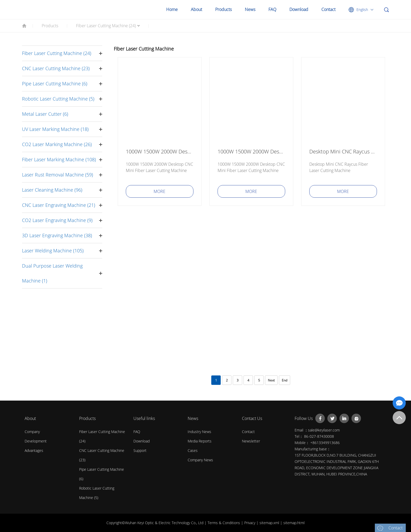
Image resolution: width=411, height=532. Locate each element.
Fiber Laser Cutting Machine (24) (106, 26)
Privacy (250, 523)
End (285, 380)
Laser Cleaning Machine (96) (52, 190)
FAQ (272, 9)
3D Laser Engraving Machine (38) (57, 235)
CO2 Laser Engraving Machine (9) (57, 220)
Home (172, 9)
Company (32, 432)
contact (248, 432)
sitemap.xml (270, 523)
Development (36, 441)
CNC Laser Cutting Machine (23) (56, 68)
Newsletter (251, 441)
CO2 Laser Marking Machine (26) (57, 144)
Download (299, 9)
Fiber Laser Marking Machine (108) (59, 159)
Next (271, 380)
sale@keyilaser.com (324, 430)
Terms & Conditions (224, 523)
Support (140, 450)
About (196, 9)
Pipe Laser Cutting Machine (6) (55, 84)
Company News (200, 460)
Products (223, 9)
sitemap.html (294, 523)
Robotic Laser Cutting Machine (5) (58, 99)
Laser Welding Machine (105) (53, 251)
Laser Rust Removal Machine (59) (58, 175)
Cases (193, 450)
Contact (328, 9)
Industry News (199, 432)
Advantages (34, 450)
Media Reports (200, 441)
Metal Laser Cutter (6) (45, 114)
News (250, 9)
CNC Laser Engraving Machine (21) (59, 205)
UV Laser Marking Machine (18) (55, 129)
